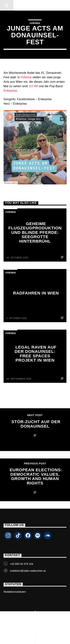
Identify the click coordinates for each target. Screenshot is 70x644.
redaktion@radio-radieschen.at (28, 571)
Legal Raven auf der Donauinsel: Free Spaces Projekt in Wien (36, 354)
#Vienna (35, 23)
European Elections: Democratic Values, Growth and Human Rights (36, 476)
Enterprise (10, 91)
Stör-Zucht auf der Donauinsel (36, 424)
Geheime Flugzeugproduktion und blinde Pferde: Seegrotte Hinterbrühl (35, 232)
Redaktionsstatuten (15, 592)
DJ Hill (34, 86)
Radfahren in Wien (36, 293)
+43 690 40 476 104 (22, 564)
